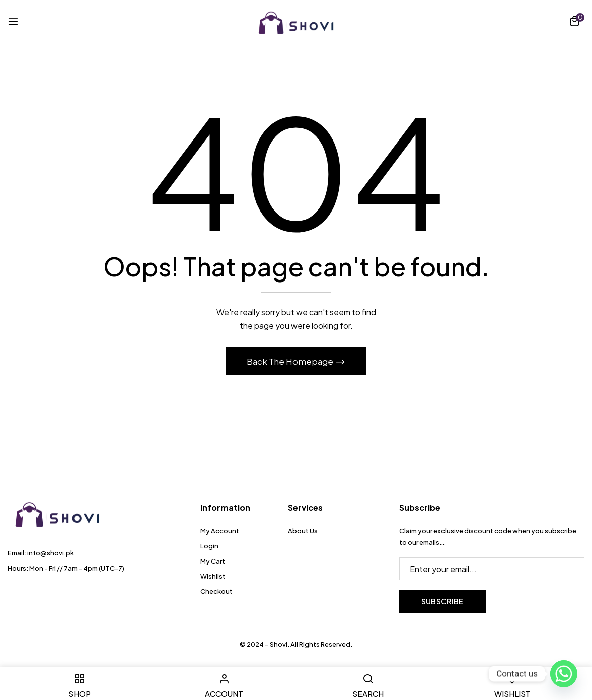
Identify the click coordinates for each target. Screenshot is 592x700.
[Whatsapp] (564, 674)
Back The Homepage (291, 361)
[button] (575, 22)
